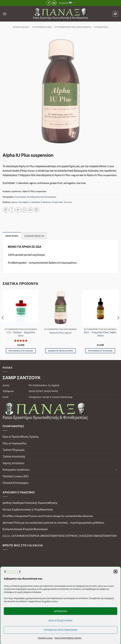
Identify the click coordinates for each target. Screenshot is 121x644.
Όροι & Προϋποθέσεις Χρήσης (21, 437)
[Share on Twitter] (18, 210)
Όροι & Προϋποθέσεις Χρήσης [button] (68, 638)
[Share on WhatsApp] (6, 210)
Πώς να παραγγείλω (15, 443)
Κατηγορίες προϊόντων (16, 470)
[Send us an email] (54, 3)
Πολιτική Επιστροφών (16, 483)
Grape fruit (57, 202)
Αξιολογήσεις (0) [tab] (34, 236)
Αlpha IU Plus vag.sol (61, 333)
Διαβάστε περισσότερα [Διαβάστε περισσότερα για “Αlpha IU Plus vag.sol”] (60, 351)
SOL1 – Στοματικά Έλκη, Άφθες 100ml (100, 334)
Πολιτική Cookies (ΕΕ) (16, 476)
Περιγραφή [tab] (12, 236)
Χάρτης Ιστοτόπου (13, 463)
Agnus (14, 202)
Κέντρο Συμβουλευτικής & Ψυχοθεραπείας (28, 509)
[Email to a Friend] (24, 210)
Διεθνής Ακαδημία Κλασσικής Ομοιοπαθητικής (30, 503)
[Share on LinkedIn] (36, 210)
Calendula (35, 202)
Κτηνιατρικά (101, 27)
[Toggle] (116, 470)
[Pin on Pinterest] (30, 210)
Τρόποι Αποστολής (14, 456)
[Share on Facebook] (12, 210)
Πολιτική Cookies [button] (45, 638)
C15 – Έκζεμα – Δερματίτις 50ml (21, 334)
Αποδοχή (60, 611)
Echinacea (46, 202)
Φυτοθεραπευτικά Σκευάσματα (73, 27)
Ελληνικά (67, 3)
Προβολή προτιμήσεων (61, 630)
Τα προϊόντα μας (42, 27)
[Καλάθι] (115, 14)
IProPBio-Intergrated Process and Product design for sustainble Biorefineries (48, 516)
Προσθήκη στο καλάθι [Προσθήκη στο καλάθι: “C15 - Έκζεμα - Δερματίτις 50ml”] (21, 351)
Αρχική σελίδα (21, 27)
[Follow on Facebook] (49, 3)
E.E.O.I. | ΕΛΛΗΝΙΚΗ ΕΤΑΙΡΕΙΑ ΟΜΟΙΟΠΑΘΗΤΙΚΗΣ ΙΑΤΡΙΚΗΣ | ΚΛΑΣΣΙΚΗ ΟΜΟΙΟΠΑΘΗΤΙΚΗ (60, 536)
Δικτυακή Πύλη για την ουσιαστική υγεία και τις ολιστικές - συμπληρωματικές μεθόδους (53, 523)
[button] (116, 572)
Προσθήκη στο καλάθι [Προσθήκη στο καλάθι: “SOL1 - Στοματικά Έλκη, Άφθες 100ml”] (100, 351)
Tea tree (68, 202)
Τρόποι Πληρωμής (14, 450)
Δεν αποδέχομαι (61, 620)
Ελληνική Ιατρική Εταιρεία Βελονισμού (25, 529)
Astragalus (24, 202)
